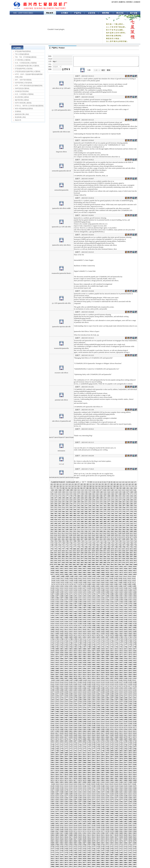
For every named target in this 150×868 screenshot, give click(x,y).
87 (54, 476)
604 (109, 516)
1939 (66, 635)
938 (48, 543)
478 (105, 506)
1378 (94, 582)
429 (109, 502)
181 (116, 482)
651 (97, 519)
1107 (103, 557)
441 (59, 504)
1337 (98, 578)
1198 (134, 565)
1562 (71, 600)
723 (86, 525)
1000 (93, 547)
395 (75, 500)
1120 (66, 559)
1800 (103, 621)
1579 (52, 602)
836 (135, 533)
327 (101, 494)
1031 (139, 549)
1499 (71, 594)
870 (75, 537)
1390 (52, 584)
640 (56, 519)
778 (105, 529)
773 (86, 529)
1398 (89, 584)
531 (116, 510)
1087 (107, 555)
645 (75, 519)
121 (78, 478)
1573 (121, 600)
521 (78, 510)
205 (112, 484)
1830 (48, 625)
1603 (66, 604)
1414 (66, 586)
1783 (121, 619)
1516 (52, 596)
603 (105, 516)
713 (48, 525)
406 (116, 500)
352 (101, 496)
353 (105, 496)
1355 (84, 580)
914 (52, 541)
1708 (66, 614)
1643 (57, 608)
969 (71, 545)
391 (59, 500)
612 (139, 516)
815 (56, 533)
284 (128, 490)
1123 (80, 559)
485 (131, 506)
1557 (48, 600)
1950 (116, 635)
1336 (94, 578)
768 (67, 529)
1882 (94, 629)
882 (120, 537)
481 (116, 506)
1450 (135, 588)
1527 (103, 596)
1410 (48, 586)
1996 (135, 639)
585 (131, 514)
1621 (52, 606)
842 (63, 535)
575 (94, 514)
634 (128, 518)
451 (97, 504)
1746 (48, 617)
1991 (112, 639)
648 (86, 519)
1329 (62, 578)
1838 (84, 625)
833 (124, 533)
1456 (66, 590)
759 (128, 527)
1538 (57, 598)
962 (139, 543)
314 (52, 494)
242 (63, 488)
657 (120, 519)
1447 (121, 588)
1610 (98, 604)
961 (135, 543)
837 (139, 533)
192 (63, 484)
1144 (80, 561)
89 (60, 476)
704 (109, 523)
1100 (72, 557)
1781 (112, 619)
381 (116, 498)
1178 (138, 563)
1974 (130, 637)
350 (94, 496)
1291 (80, 574)
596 (78, 516)
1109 (112, 557)
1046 (112, 551)
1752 (75, 617)
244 (71, 488)
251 (97, 488)
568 (67, 514)
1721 (125, 614)
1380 (103, 582)
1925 (98, 633)
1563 (75, 600)
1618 (135, 604)
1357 (94, 580)
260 (131, 488)
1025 (112, 549)
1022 (98, 549)
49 (131, 472)
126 (97, 478)
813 (48, 533)
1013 (57, 549)
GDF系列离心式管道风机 (21, 83)
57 (59, 474)
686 (135, 521)
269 (71, 490)
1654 (107, 608)
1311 (75, 576)
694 (71, 523)
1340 (112, 578)
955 (112, 543)
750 (94, 527)
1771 (66, 619)
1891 (135, 629)
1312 (80, 576)
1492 (135, 592)
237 (139, 486)
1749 (62, 617)
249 (90, 488)
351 (97, 496)
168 (67, 482)
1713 (89, 614)
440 (56, 504)
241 (59, 488)
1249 (80, 570)
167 (63, 482)
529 (109, 510)
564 (52, 514)
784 (128, 529)
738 (48, 527)
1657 (121, 608)
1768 (52, 619)
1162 (67, 563)
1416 (75, 586)
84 (140, 474)
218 (67, 486)
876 (97, 537)
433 (124, 502)
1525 (94, 596)
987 (139, 545)
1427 (125, 586)
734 (128, 525)
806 (116, 531)
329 (109, 494)
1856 (71, 627)
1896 (62, 631)
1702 (135, 612)
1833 (62, 625)
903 (105, 539)
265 (56, 490)
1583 (71, 602)
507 (120, 508)
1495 (52, 594)
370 (75, 498)
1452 (48, 590)
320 (75, 494)
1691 (84, 612)
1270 (80, 572)
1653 (103, 608)
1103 (85, 557)
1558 (52, 600)
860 (131, 535)
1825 (121, 623)
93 (72, 476)
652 (101, 519)
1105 (94, 557)
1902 (89, 631)
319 (71, 494)
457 (120, 504)
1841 (98, 625)
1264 (52, 572)
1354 (80, 580)
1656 (116, 608)
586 (135, 514)
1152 (116, 561)
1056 (62, 553)
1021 (94, 549)
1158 (49, 563)
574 (90, 514)
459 (128, 504)
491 (59, 508)
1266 (62, 572)
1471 (135, 590)
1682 (139, 610)
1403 (112, 584)
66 (86, 474)
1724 (139, 614)
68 (92, 474)
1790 (57, 621)
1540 (66, 598)
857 (120, 535)
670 (75, 521)
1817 (84, 623)
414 (52, 502)
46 (122, 472)
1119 (62, 559)
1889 (125, 629)
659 (128, 519)
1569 (103, 600)
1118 (58, 559)
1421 (98, 586)
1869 (130, 627)
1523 (84, 596)
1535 (139, 596)
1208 (84, 567)
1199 (138, 565)
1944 (89, 635)
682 (120, 521)
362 (139, 496)
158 (124, 480)
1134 (129, 559)
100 (94, 476)
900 (94, 539)
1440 (89, 588)
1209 (89, 567)
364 (52, 498)
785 (131, 529)
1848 (130, 625)
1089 (116, 555)
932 (120, 541)
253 (105, 488)
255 (112, 488)
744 (71, 527)
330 (112, 494)
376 (97, 498)
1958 (57, 637)
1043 (98, 551)
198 (86, 484)
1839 (89, 625)
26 (62, 472)
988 (48, 547)
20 (140, 470)
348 (86, 496)
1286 (57, 574)
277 (101, 490)
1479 (75, 592)
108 (124, 476)
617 (63, 518)
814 (52, 533)
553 (105, 512)
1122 (75, 559)
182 (120, 482)
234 (128, 486)
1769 (57, 619)
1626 (75, 606)
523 (86, 510)
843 (67, 535)
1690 (80, 612)
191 (59, 484)
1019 (84, 549)
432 (120, 502)
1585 (80, 602)
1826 (125, 623)
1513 (135, 594)
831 (116, 533)
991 (59, 547)
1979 (57, 639)
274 (90, 490)
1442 (98, 588)
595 (75, 516)
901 (97, 539)
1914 (48, 633)
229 (109, 486)
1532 (125, 596)
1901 (84, 631)
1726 (52, 616)
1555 (135, 598)
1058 (71, 553)
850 (94, 535)
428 (105, 502)
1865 (112, 627)
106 (116, 476)
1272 (89, 572)
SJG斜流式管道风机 (19, 91)
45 (119, 472)
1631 (98, 606)
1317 (103, 576)
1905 (103, 631)
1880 (84, 629)
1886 (112, 629)
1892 (139, 629)
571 (78, 514)
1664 (57, 610)
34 (86, 472)
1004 (112, 547)
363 (48, 498)
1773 (75, 619)
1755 (89, 617)
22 (50, 472)
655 (112, 519)
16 (128, 470)
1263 (48, 572)
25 (59, 472)
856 (116, 535)
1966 (94, 637)
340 (56, 496)
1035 (62, 551)
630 (112, 518)
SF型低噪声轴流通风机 (20, 51)
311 (135, 492)
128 (105, 478)
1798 (94, 621)
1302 (130, 574)
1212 (103, 567)
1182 (62, 565)
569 (71, 514)
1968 (103, 637)
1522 (80, 596)
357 (120, 496)
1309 (66, 576)
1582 (66, 602)
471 (78, 506)
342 (63, 496)
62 (74, 474)
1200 (48, 567)
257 (120, 488)
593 (67, 516)
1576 (135, 600)
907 (120, 539)
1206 (75, 567)
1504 (94, 594)
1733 (84, 616)
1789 (52, 621)
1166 (85, 563)
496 (78, 508)
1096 (53, 557)
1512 (130, 594)
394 (71, 500)
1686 (62, 612)
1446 (116, 588)
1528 (107, 596)
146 (78, 480)
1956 (48, 637)
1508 (112, 594)
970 (75, 545)
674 (90, 521)
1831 (52, 625)
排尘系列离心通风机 (19, 97)
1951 (121, 635)
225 (94, 486)
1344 (130, 578)
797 (82, 531)
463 (48, 506)
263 (48, 490)
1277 (112, 572)
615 (56, 518)
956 (116, 543)
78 (122, 474)
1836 (75, 625)
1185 (76, 565)
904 (109, 539)
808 (124, 531)
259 (128, 488)
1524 (89, 596)
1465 (107, 590)
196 (78, 484)
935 (131, 541)
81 (131, 474)
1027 (121, 549)
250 (94, 488)
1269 (75, 572)
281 (116, 490)
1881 (89, 629)
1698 (116, 612)
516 (59, 510)
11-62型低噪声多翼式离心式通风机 (24, 66)
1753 (80, 617)
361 (135, 496)
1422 (103, 586)
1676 (112, 610)
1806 (130, 621)
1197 (129, 565)
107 (120, 476)
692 (63, 523)
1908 (116, 631)
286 (135, 490)
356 (116, 496)
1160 (58, 563)
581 (116, 514)
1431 (48, 588)
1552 (121, 598)
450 (94, 504)
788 (48, 531)
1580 (57, 602)
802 (101, 531)
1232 (98, 568)
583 (124, 514)
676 (97, 521)
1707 (62, 614)
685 (131, 521)
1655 (112, 608)
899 (90, 539)
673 (86, 521)
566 (59, 514)
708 (124, 523)
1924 (94, 633)
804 (109, 531)
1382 (112, 582)
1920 (75, 633)
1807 (135, 621)
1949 (112, 635)
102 (101, 476)
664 (52, 521)
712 (139, 523)
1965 (89, 637)
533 (124, 510)
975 (94, 545)
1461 (89, 590)
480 (112, 506)
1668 (75, 610)
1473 (48, 592)
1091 (125, 555)
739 (52, 527)
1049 (125, 551)
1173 (116, 563)
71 (101, 474)
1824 (116, 623)
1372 (66, 582)
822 (82, 533)
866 (59, 537)
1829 (139, 623)
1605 (75, 604)
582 (120, 514)
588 (48, 516)
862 (139, 535)
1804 (121, 621)
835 (131, 533)
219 (71, 486)
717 (63, 525)
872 (82, 537)
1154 (125, 561)
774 (90, 529)
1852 (52, 627)
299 (90, 492)
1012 (52, 549)
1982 (71, 639)
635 (131, 518)
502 (101, 508)
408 (124, 500)
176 (97, 482)
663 (48, 521)
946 (78, 543)
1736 (98, 616)
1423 (107, 586)
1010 (139, 547)
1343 (125, 578)
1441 (94, 588)
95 (78, 476)
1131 (116, 559)
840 (56, 535)
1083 (89, 555)
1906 (107, 631)
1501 (80, 594)
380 (112, 498)
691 (59, 523)
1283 (139, 572)
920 (75, 541)
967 (63, 545)
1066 (107, 553)
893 (67, 539)
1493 (139, 592)
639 (52, 519)
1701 (130, 612)
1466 (112, 590)
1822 (107, 623)
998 (85, 547)
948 (86, 543)
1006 (121, 547)
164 (52, 482)
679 (109, 521)
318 (67, 494)
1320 (116, 576)
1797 (89, 621)
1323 (130, 576)
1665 (62, 610)
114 (52, 478)
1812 (62, 623)
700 (94, 523)
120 (74, 478)
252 (101, 488)
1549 (107, 598)
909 (128, 539)
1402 (107, 584)
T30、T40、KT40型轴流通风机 (23, 57)
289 (52, 492)
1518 (62, 596)
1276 (107, 572)
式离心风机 (16, 77)
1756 (94, 617)
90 (63, 476)
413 (48, 502)
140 (56, 480)
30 (74, 472)
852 (101, 535)
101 (97, 476)
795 (75, 531)
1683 (48, 612)
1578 (48, 602)
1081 (80, 555)
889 (52, 539)
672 (82, 521)
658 (124, 519)
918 (67, 541)
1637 (125, 606)
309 (128, 492)
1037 (71, 551)
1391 (57, 584)
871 (78, 537)
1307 (57, 576)
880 (112, 537)
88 (57, 476)
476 (97, 506)
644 (71, 519)
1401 (103, 584)
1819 (94, 623)
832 (120, 533)
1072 (135, 553)
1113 (129, 557)
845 (75, 535)
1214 (112, 567)
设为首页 (112, 2)
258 (124, 488)
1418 (84, 586)
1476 (62, 592)
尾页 (86, 470)
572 (82, 514)
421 (78, 502)
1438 (80, 588)
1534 (135, 596)
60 (68, 474)
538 (48, 512)
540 (56, 512)
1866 (116, 627)
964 (52, 545)
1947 (103, 635)
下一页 (82, 470)
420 (75, 502)
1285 (52, 574)
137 (139, 478)
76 (116, 474)
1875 (62, 629)
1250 (84, 570)
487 (139, 506)
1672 (94, 610)
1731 (75, 616)
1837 (80, 625)
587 (139, 514)
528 (105, 510)
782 (120, 529)
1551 (116, 598)
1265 (57, 572)
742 (63, 527)
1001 (98, 547)
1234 (107, 568)
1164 (76, 563)
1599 (48, 604)
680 (112, 521)
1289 (71, 574)
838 (48, 535)
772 (82, 529)
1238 (125, 568)
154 (109, 480)
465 (56, 506)
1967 (98, 637)
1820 (98, 623)
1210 (94, 567)
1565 (84, 600)
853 (105, 535)
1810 (52, 623)
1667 (71, 610)
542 (63, 512)
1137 (49, 561)
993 (67, 547)
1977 (48, 639)
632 (120, 518)
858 (124, 535)
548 (86, 512)
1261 (135, 570)
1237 (121, 568)
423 (86, 502)
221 (78, 486)
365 (56, 498)
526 (97, 510)
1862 (98, 627)
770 (75, 529)
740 (56, 527)
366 (59, 498)
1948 (107, 635)
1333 (80, 578)
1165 (80, 563)
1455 (62, 590)
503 (105, 508)
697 (82, 523)
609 (128, 516)
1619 (139, 604)
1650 (89, 608)
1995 (130, 639)
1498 (66, 594)
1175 (125, 563)
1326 (48, 578)
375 (94, 498)
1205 (71, 567)
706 (116, 523)
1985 (84, 639)
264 (52, 490)
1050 (130, 551)
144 (71, 480)
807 (120, 531)
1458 (75, 590)
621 (78, 518)
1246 (66, 570)
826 (97, 533)
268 (67, 490)
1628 (84, 606)
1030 (135, 549)
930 (112, 541)
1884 (103, 629)
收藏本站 (119, 2)
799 (90, 531)
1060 (80, 553)
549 (90, 512)
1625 (71, 606)
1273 (94, 572)
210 (131, 484)
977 (101, 545)
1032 (48, 551)
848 (86, 535)
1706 (57, 614)
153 (105, 480)
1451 (139, 588)
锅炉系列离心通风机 (19, 100)
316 (59, 494)
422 (82, 502)
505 (112, 508)
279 (109, 490)
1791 (62, 621)
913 (48, 541)
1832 (57, 625)
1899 (75, 631)
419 (71, 502)
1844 (112, 625)
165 (56, 482)
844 (71, 535)
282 (120, 490)
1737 (103, 616)
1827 (130, 623)
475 (94, 506)
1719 (116, 614)
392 (63, 500)
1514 (139, 594)
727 (101, 525)
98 (87, 476)
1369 (52, 582)
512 (139, 508)
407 (120, 500)
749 (90, 527)
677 (101, 521)
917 (63, 541)
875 (94, 537)
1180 (53, 565)
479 (109, 506)
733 (124, 525)
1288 (66, 574)
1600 (52, 604)
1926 (103, 633)
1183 (67, 565)
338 (48, 496)
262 (139, 488)
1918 (66, 633)
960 (131, 543)
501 (97, 508)
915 (56, 541)
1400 (98, 584)
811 (135, 531)
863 (48, 537)
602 (101, 516)
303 (105, 492)
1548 (103, 598)
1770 (62, 619)
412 (139, 500)
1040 (84, 551)
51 (137, 472)
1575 (130, 600)
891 (59, 539)
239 (52, 488)
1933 (135, 633)
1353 (75, 580)
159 (128, 480)
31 (77, 472)
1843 (107, 625)
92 (69, 476)
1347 (48, 580)
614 (52, 518)
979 (109, 545)
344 (71, 496)
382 (120, 498)
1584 (75, 602)
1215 (116, 567)
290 (56, 492)
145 (75, 480)
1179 (49, 565)
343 (67, 496)
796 (78, 531)
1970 (112, 637)
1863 (103, 627)
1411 (52, 586)
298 (86, 492)
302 (101, 492)
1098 (63, 557)
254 (109, 488)
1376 (84, 582)
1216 (121, 567)
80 (128, 474)
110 (131, 476)
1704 (48, 614)
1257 (116, 570)
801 (97, 531)
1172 (111, 563)
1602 (62, 604)
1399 (94, 584)
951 (97, 543)
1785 (130, 619)
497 (82, 508)
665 (56, 521)
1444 (107, 588)
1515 (48, 596)
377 (101, 498)
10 (110, 470)
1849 (135, 625)
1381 (107, 582)
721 (78, 525)
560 (131, 512)
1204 (66, 567)
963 (48, 545)
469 (71, 506)
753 (105, 527)
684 (128, 521)
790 (56, 531)
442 (63, 504)
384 (128, 498)
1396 (80, 584)
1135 (134, 559)
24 (56, 472)
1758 (103, 617)
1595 (125, 602)
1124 (84, 559)
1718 (112, 614)
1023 (103, 549)
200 (94, 484)
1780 (107, 619)
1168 (93, 563)
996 (78, 547)
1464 (103, 590)
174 (90, 482)
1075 (52, 555)
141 (59, 480)
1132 (120, 559)
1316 (98, 576)
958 (124, 543)
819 (71, 533)
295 (75, 492)
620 (75, 518)
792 (63, 531)
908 (124, 539)
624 (90, 518)
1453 (52, 590)
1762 (121, 617)
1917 (62, 633)
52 (140, 472)
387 (139, 498)
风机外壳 (15, 120)
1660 (135, 608)
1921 (80, 633)
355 (112, 496)
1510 (121, 594)
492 (63, 508)
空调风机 (15, 111)
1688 (71, 612)
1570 (107, 600)
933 (124, 541)
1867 (121, 627)
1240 (135, 568)
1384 (121, 582)
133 (124, 478)
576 (97, 514)
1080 (75, 555)
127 (101, 478)
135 (131, 478)
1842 (103, 625)
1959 (62, 637)
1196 (125, 565)
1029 (130, 549)
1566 (89, 600)
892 (63, 539)
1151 (111, 561)
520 (75, 510)
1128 (102, 559)
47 (125, 472)
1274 (98, 572)
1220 (139, 567)
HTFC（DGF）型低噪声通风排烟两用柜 (26, 74)
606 (116, 516)
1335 (89, 578)
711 (135, 523)
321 (78, 494)
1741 (121, 616)
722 (82, 525)
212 (139, 484)
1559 (57, 600)
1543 (80, 598)
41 (107, 472)
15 (125, 470)
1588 (94, 602)
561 (135, 512)
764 (52, 529)
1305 (48, 576)
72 (104, 474)
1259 (125, 570)
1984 (80, 639)
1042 (94, 551)
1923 (89, 633)
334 (128, 494)
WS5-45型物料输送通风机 (21, 109)
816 (59, 533)
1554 (130, 598)
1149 (102, 561)
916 (59, 541)
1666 (66, 610)
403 (105, 500)
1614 (116, 604)
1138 (53, 561)
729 (109, 525)
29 (71, 472)
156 (116, 480)
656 (116, 519)
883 (124, 537)
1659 (130, 608)
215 (56, 486)
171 (78, 482)
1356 (89, 580)
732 (120, 525)
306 (116, 492)
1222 (52, 568)
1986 (89, 639)
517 (63, 510)
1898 (71, 631)
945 (75, 543)
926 (97, 541)
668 (67, 521)
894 (71, 539)
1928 (112, 633)
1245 (62, 570)
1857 (75, 627)
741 (59, 527)
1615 (121, 604)
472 (82, 506)
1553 (125, 598)
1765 (135, 617)
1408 (135, 584)
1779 (103, 619)
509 (128, 508)
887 (139, 537)
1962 (75, 637)
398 (86, 500)
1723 (135, 614)
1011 (48, 549)
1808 (139, 621)
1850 (139, 625)
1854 (62, 627)
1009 (134, 547)
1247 (71, 570)
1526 (98, 596)
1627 (80, 606)
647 (82, 519)
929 (109, 541)
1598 (139, 602)
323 (86, 494)
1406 (125, 584)
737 (139, 525)
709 (128, 523)
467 (63, 506)
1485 (103, 592)
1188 (89, 565)
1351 (66, 580)
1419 (89, 586)
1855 (66, 627)
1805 (125, 621)
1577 (139, 600)
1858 (80, 627)
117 (63, 478)
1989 (103, 639)
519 (71, 510)
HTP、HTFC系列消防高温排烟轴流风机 (26, 86)
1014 (62, 549)
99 (90, 476)
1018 (80, 549)
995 (74, 547)
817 (63, 533)
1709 (71, 614)
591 (59, 516)
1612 (107, 604)
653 (105, 519)
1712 (84, 614)
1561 (66, 600)
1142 (71, 561)
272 (82, 490)
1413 (62, 586)
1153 (120, 561)
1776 (89, 619)
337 (139, 494)
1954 (135, 635)
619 (71, 518)
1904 (98, 631)
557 (120, 512)
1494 (48, 594)
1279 (121, 572)
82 (134, 474)
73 (107, 474)
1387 (135, 582)
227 (101, 486)
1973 (125, 637)
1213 (107, 567)
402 (101, 500)
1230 (89, 568)
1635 (116, 606)
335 (131, 494)
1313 (84, 576)
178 (105, 482)
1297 (107, 574)
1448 (125, 588)
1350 (62, 580)
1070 (125, 553)
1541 (71, 598)
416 (59, 502)
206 (116, 484)
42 (110, 472)
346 (78, 496)
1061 (84, 553)
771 (78, 529)
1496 (57, 594)
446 (78, 504)
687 (139, 521)
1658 (125, 608)
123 (86, 478)
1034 (57, 551)
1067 (112, 553)
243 (67, 488)
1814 (71, 623)
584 (128, 514)
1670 (84, 610)
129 (108, 478)
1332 (75, 578)
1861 (94, 627)
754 (109, 527)
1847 (125, 625)
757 (120, 527)
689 (52, 523)
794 (71, 531)
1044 (103, 551)
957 (120, 543)
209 (128, 484)
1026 (116, 549)
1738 (107, 616)
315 (56, 494)
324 (90, 494)
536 (135, 510)
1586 (84, 602)
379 (109, 498)
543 (67, 512)
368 (67, 498)
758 (124, 527)
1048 (121, 551)
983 (124, 545)
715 (56, 525)
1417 (80, 586)
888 (48, 539)
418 (67, 502)
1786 (135, 619)
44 (116, 472)
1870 (135, 627)
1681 (135, 610)
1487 (112, 592)
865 (56, 537)
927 (101, 541)
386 (135, 498)
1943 (84, 635)
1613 (112, 604)
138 (48, 480)
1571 (112, 600)
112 (139, 476)
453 (105, 504)
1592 (112, 602)
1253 (98, 570)
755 (112, 527)
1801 (107, 621)
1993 (121, 639)
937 (139, 541)
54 (50, 474)
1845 (116, 625)
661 (135, 519)
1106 (99, 557)
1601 (57, 604)
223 (86, 486)
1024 (107, 549)
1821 (103, 623)
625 (94, 518)
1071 (130, 553)
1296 (103, 574)
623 (86, 518)
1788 (48, 621)
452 (101, 504)
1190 (98, 565)
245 (75, 488)
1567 (94, 600)
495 (75, 508)
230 (112, 486)
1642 (52, 608)
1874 (57, 629)
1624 (66, 606)
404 (109, 500)
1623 (62, 606)
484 (128, 506)
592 (63, 516)
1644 (62, 608)
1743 (130, 616)
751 (97, 527)
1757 (98, 617)
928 (105, 541)
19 (137, 470)
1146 (89, 561)
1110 (116, 557)
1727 (57, 616)
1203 (62, 567)
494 (71, 508)
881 (116, 537)
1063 (94, 553)
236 (135, 486)
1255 (107, 570)
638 (48, 519)
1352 (71, 580)
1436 (71, 588)
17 (131, 470)
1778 (98, 619)
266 (59, 490)
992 (63, 547)
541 (59, 512)
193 (67, 484)
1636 (121, 606)
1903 (94, 631)
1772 (71, 619)
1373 (71, 582)
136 (135, 478)
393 (67, 500)
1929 (116, 633)
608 (124, 516)
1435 (66, 588)
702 (101, 523)
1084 (94, 555)
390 (56, 500)
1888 (121, 629)
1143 (76, 561)
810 (131, 531)
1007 (125, 547)
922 (82, 541)
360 (131, 496)
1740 (116, 616)
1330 (66, 578)
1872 (48, 629)
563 (48, 514)
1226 (71, 568)
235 (131, 486)
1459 (80, 590)
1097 (58, 557)
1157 (138, 561)
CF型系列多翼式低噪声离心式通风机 (25, 71)
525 (94, 510)
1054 (52, 553)
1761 (116, 617)
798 (86, 531)
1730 (71, 616)
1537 (52, 598)
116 (59, 478)
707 (120, 523)
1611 (103, 604)
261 (135, 488)
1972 (121, 637)
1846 (121, 625)
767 (63, 529)
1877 (71, 629)
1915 (52, 633)
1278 (116, 572)
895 (75, 539)
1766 (139, 617)
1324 (135, 576)
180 (112, 482)
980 (112, 545)
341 (59, 496)
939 (52, 543)
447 (82, 504)
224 (90, 486)
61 (71, 474)
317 (63, 494)
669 (71, 521)
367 (63, 498)
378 (105, 498)
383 (124, 498)
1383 (116, 582)
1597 (135, 602)
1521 (75, 596)
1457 (71, 590)
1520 (71, 596)
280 (112, 490)
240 (56, 488)
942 (63, 543)
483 (124, 506)
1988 (98, 639)
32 (80, 472)
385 (131, 498)
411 (135, 500)
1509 (116, 594)
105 (112, 476)
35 (89, 472)
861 (135, 535)
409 (128, 500)
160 (131, 480)
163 (48, 482)
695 (75, 523)
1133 (125, 559)
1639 (135, 606)
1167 (89, 563)
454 (109, 504)
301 (97, 492)
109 (128, 476)
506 (116, 508)
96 (81, 476)
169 (71, 482)
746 (78, 527)
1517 (57, 596)
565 (56, 514)
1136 (138, 559)
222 (82, 486)
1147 (93, 561)
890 (56, 539)
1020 (89, 549)
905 (112, 539)
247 (82, 488)
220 (75, 486)
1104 (90, 557)
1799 (98, 621)
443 (67, 504)
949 (90, 543)
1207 (80, 567)
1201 (52, 567)
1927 (107, 633)
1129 (107, 559)
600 (94, 516)
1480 (80, 592)
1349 (57, 580)
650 (94, 519)
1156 (134, 561)
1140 (62, 561)
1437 (75, 588)
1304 (139, 574)
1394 (71, 584)
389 (52, 500)
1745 (139, 616)
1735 (94, 616)
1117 (53, 559)
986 (135, 545)
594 (71, 516)
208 (124, 484)
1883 (98, 629)
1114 (134, 557)
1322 (125, 576)
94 (75, 476)
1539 (62, 598)
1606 (80, 604)
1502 (84, 594)
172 (82, 482)
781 (116, 529)
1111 (121, 557)
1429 (135, 586)
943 (67, 543)
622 (82, 518)
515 (56, 510)
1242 (48, 570)
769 (71, 529)
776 (97, 529)
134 (127, 478)
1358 (98, 580)
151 (97, 480)
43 (113, 472)
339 (52, 496)
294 (71, 492)
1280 (125, 572)
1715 (98, 614)
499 (90, 508)
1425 (116, 586)
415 (56, 502)
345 (75, 496)
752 (101, 527)
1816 (80, 623)
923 (86, 541)
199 (90, 484)
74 (110, 474)
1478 (71, 592)
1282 (135, 572)
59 (65, 474)
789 (52, 531)
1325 (139, 576)
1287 (62, 574)
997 (82, 547)
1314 (89, 576)
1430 (139, 586)
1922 (84, 633)
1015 (66, 549)
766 (59, 529)
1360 (107, 580)
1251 (89, 570)
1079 (71, 555)
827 (101, 533)
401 (97, 500)
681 (116, 521)
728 (105, 525)
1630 (94, 606)
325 (94, 494)
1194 (116, 565)
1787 (139, 619)
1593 (116, 602)
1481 (84, 592)
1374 (75, 582)
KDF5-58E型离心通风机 (20, 103)
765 (56, 529)
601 (97, 516)
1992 (116, 639)
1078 (66, 555)
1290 (75, 574)
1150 (107, 561)
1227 (75, 568)
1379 (98, 582)
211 (135, 484)
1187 (85, 565)
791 (59, 531)
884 (128, 537)
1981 (66, 639)
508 (124, 508)
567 (63, 514)
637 (139, 518)
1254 (103, 570)
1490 (125, 592)
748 (86, 527)
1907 (112, 631)
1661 (139, 608)
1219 (135, 567)
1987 (94, 639)
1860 (89, 627)
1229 (84, 568)
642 (63, 519)
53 (47, 474)
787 (139, 529)
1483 (94, 592)
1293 (89, 574)
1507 (107, 594)
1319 (112, 576)
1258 (121, 570)
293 (67, 492)
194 (71, 484)
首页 (73, 470)
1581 (62, 602)
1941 (75, 635)
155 (112, 480)
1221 (48, 568)
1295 (98, 574)
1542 (75, 598)
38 (98, 472)
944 (71, 543)
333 (124, 494)
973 (86, 545)
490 (56, 508)
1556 (139, 598)
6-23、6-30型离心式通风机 (21, 94)
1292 (84, 574)
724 (90, 525)
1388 (139, 582)
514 (52, 510)
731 (116, 525)
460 (131, 504)
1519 (66, 596)
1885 (107, 629)
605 (112, 516)
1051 (135, 551)
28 (68, 472)
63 (77, 474)
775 (94, 529)
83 (137, 474)
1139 (58, 561)
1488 (116, 592)
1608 (89, 604)
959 (128, 543)
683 (124, 521)
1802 (112, 621)
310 (131, 492)
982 (120, 545)
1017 (75, 549)
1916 (57, 633)
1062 (89, 553)
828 (105, 533)
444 (71, 504)
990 (55, 547)
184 (128, 482)
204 (109, 484)
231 (116, 486)
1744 (135, 616)
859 (128, 535)
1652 (98, 608)
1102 (81, 557)
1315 (94, 576)
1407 (130, 584)
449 (90, 504)
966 (59, 545)
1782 (116, 619)
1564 (80, 600)
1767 (48, 619)
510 (131, 508)
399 (90, 500)
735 (131, 525)
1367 (139, 580)
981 (116, 545)
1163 (71, 563)
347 (82, 496)
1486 (107, 592)
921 (78, 541)
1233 (103, 568)
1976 (139, 637)
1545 (89, 598)
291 (59, 492)
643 (67, 519)
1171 (107, 563)
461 (135, 504)
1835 (71, 625)
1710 (75, 614)
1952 (125, 635)
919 (71, 541)
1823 (112, 623)
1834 (66, 625)
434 (128, 502)
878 (105, 537)
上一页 (77, 470)
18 (134, 470)
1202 (57, 567)
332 (120, 494)
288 (48, 492)
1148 (98, 561)
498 (86, 508)
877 (101, 537)
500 (94, 508)
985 (131, 545)
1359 (103, 580)
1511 (125, 594)
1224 (62, 568)
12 (116, 470)
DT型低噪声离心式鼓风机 (21, 69)
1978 (52, 639)
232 (120, 486)
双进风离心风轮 (17, 117)
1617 (130, 604)
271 (78, 490)
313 (48, 494)
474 (90, 506)
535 (131, 510)
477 (101, 506)
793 (67, 531)
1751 (71, 617)
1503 (89, 594)
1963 (80, 637)
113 (48, 478)
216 (59, 486)
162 (139, 480)
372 (82, 498)
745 (75, 527)
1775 (84, 619)
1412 (57, 586)
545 (75, 512)
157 (120, 480)
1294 (94, 574)
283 (124, 490)
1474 (52, 592)
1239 (130, 568)
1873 (52, 629)
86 (51, 476)
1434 (62, 588)
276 (97, 490)
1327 (52, 578)
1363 (121, 580)
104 (109, 476)
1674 (103, 610)
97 (84, 476)
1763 (125, 617)
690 (56, 523)
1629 (89, 606)
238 (48, 488)
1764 (130, 617)
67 (89, 474)
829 (109, 533)
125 (93, 478)
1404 (116, 584)
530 (112, 510)
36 (92, 472)
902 (101, 539)
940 (56, 543)
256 (116, 488)
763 (48, 529)
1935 (48, 635)
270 (75, 490)
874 (90, 537)
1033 (52, 551)
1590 (103, 602)
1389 (48, 584)
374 (90, 498)
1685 (57, 612)
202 (101, 484)
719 (71, 525)
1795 (80, 621)
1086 (103, 555)
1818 (89, 623)
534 (128, 510)
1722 (130, 614)
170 (75, 482)
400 (94, 500)
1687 (66, 612)
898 (86, 539)
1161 (62, 563)
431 (116, 502)
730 (112, 525)
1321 (121, 576)
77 (119, 474)
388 (48, 500)
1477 (66, 592)
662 (139, 519)
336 (135, 494)
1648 (80, 608)
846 (78, 535)
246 (78, 488)
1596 (130, 602)
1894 (52, 631)
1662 (48, 610)
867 (63, 537)
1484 (98, 592)
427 (101, 502)
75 (113, 474)
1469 (125, 590)
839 (52, 535)
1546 (94, 598)
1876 (66, 629)
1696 (107, 612)
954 (109, 543)
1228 (80, 568)
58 (62, 474)
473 (86, 506)
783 (124, 529)
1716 (103, 614)
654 (109, 519)
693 (67, 523)
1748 (57, 617)
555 (112, 512)
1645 (66, 608)
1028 (125, 549)
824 (90, 533)
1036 (66, 551)
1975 (135, 637)
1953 (130, 635)
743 (67, 527)
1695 (103, 612)
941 (59, 543)
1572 (116, 600)
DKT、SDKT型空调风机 (20, 80)
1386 (130, 582)
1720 (121, 614)
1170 (102, 563)
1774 (80, 619)
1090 (121, 555)
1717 (107, 614)
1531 (121, 596)
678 (105, 521)
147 (82, 480)
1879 (80, 629)
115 (56, 478)
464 (52, 506)
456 (116, 504)
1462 (94, 590)
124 (89, 478)
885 (131, 537)
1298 (112, 574)
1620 (48, 606)
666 (59, 521)
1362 (116, 580)
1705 (52, 614)
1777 (94, 619)
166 (59, 482)
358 (124, 496)
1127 (98, 559)
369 (71, 498)
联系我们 (127, 2)
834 (128, 533)
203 (105, 484)
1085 (98, 555)
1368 (48, 582)
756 (116, 527)
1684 (52, 612)
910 (131, 539)
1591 (107, 602)
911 (135, 539)
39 (101, 472)
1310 (71, 576)
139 (52, 480)
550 (94, 512)
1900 (80, 631)
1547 (98, 598)
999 (89, 547)
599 (90, 516)
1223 (57, 568)
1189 (93, 565)
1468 (121, 590)
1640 (139, 606)
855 (112, 535)
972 (82, 545)
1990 (107, 639)
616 (59, 518)
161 (135, 480)
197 (82, 484)
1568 (98, 600)
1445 (112, 588)
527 (101, 510)
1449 (130, 588)
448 (86, 504)
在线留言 (134, 2)
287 (139, 490)
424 (90, 502)
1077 (62, 555)
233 (124, 486)
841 (59, 535)
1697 (112, 612)
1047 (116, 551)
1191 (102, 565)
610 (131, 516)
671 (78, 521)
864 (52, 537)
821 (78, 533)
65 (83, 474)
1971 (116, 637)
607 (120, 516)
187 (139, 482)
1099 (67, 557)
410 (131, 500)
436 (135, 502)
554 (109, 512)
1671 (89, 610)
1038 (75, 551)
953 (105, 543)
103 (105, 476)
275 (94, 490)
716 (59, 525)
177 (101, 482)
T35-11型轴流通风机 (19, 54)
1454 (57, 590)
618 (67, 518)
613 (48, 518)
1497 (62, 594)
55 (53, 474)
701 (97, 523)
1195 (120, 565)
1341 (116, 578)
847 (82, 535)
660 (131, 519)
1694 (98, 612)
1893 (48, 631)
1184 (71, 565)
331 (116, 494)
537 (139, 510)
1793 (71, 621)
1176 (129, 563)
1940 (71, 635)
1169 (98, 563)
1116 (49, 559)
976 (97, 545)
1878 (75, 629)
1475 (57, 592)
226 (97, 486)
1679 (125, 610)
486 (135, 506)
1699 (121, 612)
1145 (85, 561)
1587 (89, 602)
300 (94, 492)
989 (51, 547)
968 (67, 545)
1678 (121, 610)
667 (63, 521)
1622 (57, 606)
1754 (84, 617)
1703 (139, 612)
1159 (53, 563)
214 (52, 486)
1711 (80, 614)
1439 (84, 588)
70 (98, 474)
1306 (52, 576)
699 (90, 523)
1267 (66, 572)
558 (124, 512)
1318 (107, 576)
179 (109, 482)
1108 (107, 557)
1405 (121, 584)
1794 (75, 621)
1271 (84, 572)
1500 (75, 594)
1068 (116, 553)
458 (124, 504)
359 (128, 496)
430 (112, 502)
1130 (111, 559)
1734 (89, 616)
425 (94, 502)
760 (131, 527)
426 (97, 502)
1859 (84, 627)
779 (109, 529)
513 (48, 510)
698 (86, 523)
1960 (66, 637)
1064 (98, 553)
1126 (93, 559)
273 (86, 490)
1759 (107, 617)
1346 (139, 578)
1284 (48, 574)
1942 (80, 635)
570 (75, 514)
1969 (107, 637)
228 (105, 486)
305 (112, 492)
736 (135, 525)
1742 (125, 616)
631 (116, 518)
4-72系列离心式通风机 (20, 60)
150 (94, 480)
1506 (103, 594)
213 (48, 486)
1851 (48, 627)
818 (67, 533)
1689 (75, 612)
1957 (52, 637)
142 (63, 480)
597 (82, 516)
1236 (116, 568)
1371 (62, 582)
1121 (71, 559)
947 (82, 543)
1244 (57, 570)
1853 (57, 627)
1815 (75, 623)
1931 (125, 633)
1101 (76, 557)
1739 (112, 616)
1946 (98, 635)
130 (112, 478)
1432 (52, 588)
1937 (57, 635)
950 (94, 543)
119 (70, 478)
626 (97, 518)
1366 (135, 580)
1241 (139, 568)
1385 (125, 582)
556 (116, 512)
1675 (107, 610)
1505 (98, 594)
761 (135, 527)
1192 (107, 565)
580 (112, 514)
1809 (48, 623)
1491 (130, 592)
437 (139, 502)
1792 (66, 621)
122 (82, 478)
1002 (103, 547)
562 (139, 512)
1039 (80, 551)
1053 (48, 553)
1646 (71, 608)
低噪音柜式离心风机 (19, 114)
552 (101, 512)
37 (95, 472)
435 (131, 502)
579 (109, 514)
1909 (121, 631)
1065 (103, 553)
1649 (84, 608)
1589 (98, 602)
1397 (84, 584)
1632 (103, 606)
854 (109, 535)
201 (97, 484)
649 (90, 519)
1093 (135, 555)
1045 (107, 551)
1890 (130, 629)
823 (86, 533)
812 (139, 531)
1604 (71, 604)
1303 (135, 574)
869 (71, 537)
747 (82, 527)
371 (78, 498)
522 (82, 510)
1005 (116, 547)
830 (112, 533)
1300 (121, 574)
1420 (94, 586)
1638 (130, 606)
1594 (121, 602)
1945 (94, 635)
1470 (130, 590)
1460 (84, 590)
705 (112, 523)
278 (105, 490)
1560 (62, 600)
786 (135, 529)
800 (94, 531)
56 (56, 474)
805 (112, 531)
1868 (125, 627)
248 (86, 488)
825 (94, 533)
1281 (130, 572)
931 (116, 541)
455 (112, 504)
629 (109, 518)
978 (105, 545)
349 (90, 496)
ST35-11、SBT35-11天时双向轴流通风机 (26, 106)
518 (67, 510)
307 (120, 492)
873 (86, 537)
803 (105, 531)
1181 (58, 565)
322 (82, 494)
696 (78, 523)
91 (66, 476)
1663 (52, 610)
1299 (116, 574)
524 (90, 510)
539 (52, 512)
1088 (112, 555)
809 (128, 531)
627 (101, 518)
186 (135, 482)
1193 (111, 565)
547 (82, 512)
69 (95, 474)
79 (125, 474)
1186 (80, 565)
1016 (71, 549)
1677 (116, 610)
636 (135, 518)
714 (52, 525)
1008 (130, 547)
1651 (94, 608)
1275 (103, 572)
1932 (130, 633)
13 (119, 470)
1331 (71, 578)
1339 (107, 578)
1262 (139, 570)
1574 (125, 600)
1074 (48, 555)
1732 (80, 616)
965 (56, 545)
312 (139, 492)
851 (97, 535)
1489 (121, 592)
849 (90, 535)
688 (48, 523)
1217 (125, 567)
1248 (75, 570)
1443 (103, 588)
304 (109, 492)
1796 (84, 621)
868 (67, 537)
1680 (130, 610)
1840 (94, 625)
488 (48, 508)
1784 (125, 619)
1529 (112, 596)
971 (78, 545)
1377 (89, 582)
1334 (84, 578)
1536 (48, 598)
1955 (139, 635)
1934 (139, 633)
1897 (66, 631)
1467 (116, 590)
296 (78, 492)
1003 (107, 547)
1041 (89, 551)
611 (135, 516)
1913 (139, 631)
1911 (130, 631)
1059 (75, 553)
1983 (75, 639)
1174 (120, 563)
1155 (129, 561)
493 (67, 508)
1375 (80, 582)
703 (105, 523)
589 (52, 516)
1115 (138, 557)
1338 (103, 578)
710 (131, 523)
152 (101, 480)
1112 (125, 557)
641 (59, 519)
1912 (135, 631)
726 (97, 525)
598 (86, 516)
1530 (116, 596)
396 (78, 500)
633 (124, 518)
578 (105, 514)
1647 (75, 608)
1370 (57, 582)
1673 (98, 610)
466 (59, 506)
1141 (67, 561)
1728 (62, 616)
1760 (112, 617)
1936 (52, 635)
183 (124, 482)
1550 (112, 598)
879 (109, 537)
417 (63, 502)
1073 (139, 553)
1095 (49, 557)
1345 (135, 578)
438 (48, 504)
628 (105, 518)
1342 (121, 578)
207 (120, 484)
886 (135, 537)
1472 (139, 590)
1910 (125, 631)
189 (52, 484)
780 (112, 529)
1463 (98, 590)
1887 (116, 629)
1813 (66, 623)
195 (75, 484)
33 (83, 472)
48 (128, 472)
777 (101, 529)
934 (128, 541)
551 (97, 512)
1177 (134, 563)
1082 (84, 555)
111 (135, 476)
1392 (62, 584)
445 (75, 504)
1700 (125, 612)
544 (71, 512)
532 (120, 510)
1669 (80, 610)
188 (48, 484)
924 (90, 541)
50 (134, 472)
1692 (89, 612)
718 (67, 525)
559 (128, 512)
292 (63, 492)
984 (128, 545)
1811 (57, 623)
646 (78, 519)
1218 (130, 567)
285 (131, 490)
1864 (107, 627)
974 (90, 545)
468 (67, 506)
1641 (48, 608)
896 (78, 539)
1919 (71, 633)
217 (63, 486)
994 (70, 547)
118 (67, 478)
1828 (135, 623)
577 (101, 514)
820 (75, 533)
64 (80, 474)
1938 (62, 635)
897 (82, 539)
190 (56, 484)
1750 (66, 617)
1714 (94, 614)
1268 (71, 572)
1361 (112, 580)
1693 (94, 612)
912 (139, 539)
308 (124, 492)
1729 (66, 616)
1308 (62, 576)
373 (86, 498)
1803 (116, 621)
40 (104, 472)
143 (67, 480)
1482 (89, 592)
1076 (57, 555)
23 (53, 472)
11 (113, 470)
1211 (98, 567)
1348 (52, 580)
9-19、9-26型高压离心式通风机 (23, 63)
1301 (125, 574)
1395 (75, 584)
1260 (130, 570)
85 (48, 476)
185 (131, 482)
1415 (71, 586)
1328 (57, 578)
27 (65, 472)
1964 (84, 637)
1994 (125, 639)
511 (135, 508)
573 (86, 514)
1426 (121, 586)
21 (47, 472)
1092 (130, 555)
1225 (66, 568)
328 (105, 494)
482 (120, 506)
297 (82, 492)
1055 (57, 553)
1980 (62, 639)
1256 (112, 570)
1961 (71, 637)
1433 (57, 588)
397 (82, 500)
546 (78, 512)
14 (122, 470)
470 (75, 506)
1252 (94, 570)
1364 (125, 580)
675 (94, 521)
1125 (89, 559)
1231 (94, 568)
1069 (121, 553)
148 (86, 480)
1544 (84, 598)
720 (75, 525)
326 (97, 494)
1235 (112, 568)
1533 (130, 596)
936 (135, 541)
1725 (48, 616)
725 (94, 525)
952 (101, 543)
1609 (94, 604)
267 (63, 490)
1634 (112, 606)
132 (120, 478)
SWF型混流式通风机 (19, 88)
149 (90, 480)
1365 (130, 580)
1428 (130, 586)
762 (139, 527)
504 (109, 508)
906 (116, 539)
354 (109, 496)
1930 (121, 633)
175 (94, 482)
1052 (139, 551)
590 (56, 516)
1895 (57, 631)
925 (94, 541)
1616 (125, 604)
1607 (84, 604)
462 (139, 504)
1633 (107, 606)
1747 (52, 617)
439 (52, 504)
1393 (66, 584)
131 (116, 478)
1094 (139, 555)
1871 (139, 627)
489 (52, 508)
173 (86, 482)
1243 (52, 570)
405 (112, 500)
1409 (139, 584)
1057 (66, 553)
